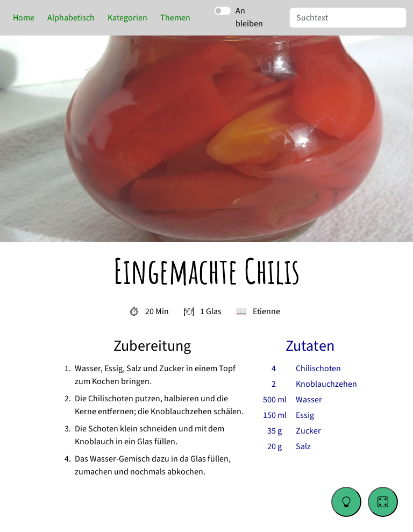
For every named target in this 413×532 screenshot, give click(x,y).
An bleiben (249, 17)
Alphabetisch (71, 18)
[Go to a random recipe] (383, 502)
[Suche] (348, 18)
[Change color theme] (346, 502)
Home (24, 18)
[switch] (223, 11)
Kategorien (127, 18)
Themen (175, 18)
